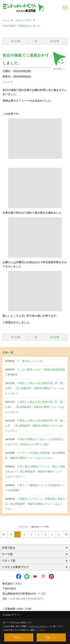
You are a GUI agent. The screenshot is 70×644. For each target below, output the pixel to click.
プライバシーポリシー (39, 626)
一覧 (35, 41)
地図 (43, 594)
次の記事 (54, 41)
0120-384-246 (17, 599)
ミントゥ (8, 82)
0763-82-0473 (35, 599)
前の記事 (16, 41)
